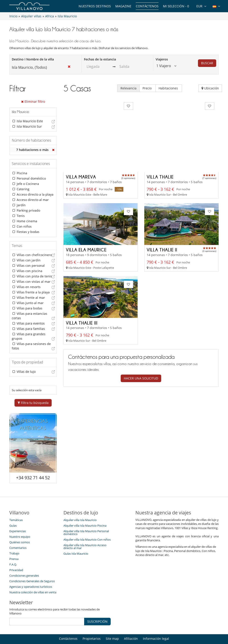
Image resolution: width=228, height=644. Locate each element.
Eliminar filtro (33, 101)
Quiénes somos (20, 528)
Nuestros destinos (95, 6)
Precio (148, 88)
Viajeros (162, 59)
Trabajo (14, 539)
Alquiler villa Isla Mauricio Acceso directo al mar (85, 532)
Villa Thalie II (162, 217)
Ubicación (210, 88)
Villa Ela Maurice (86, 217)
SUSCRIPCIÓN (97, 607)
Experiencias (18, 517)
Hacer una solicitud (141, 346)
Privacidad (16, 556)
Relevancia (128, 88)
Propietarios (92, 624)
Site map (112, 624)
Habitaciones (169, 88)
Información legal (156, 624)
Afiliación (131, 624)
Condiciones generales (24, 561)
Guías (13, 511)
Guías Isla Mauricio (76, 539)
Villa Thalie (160, 144)
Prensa (14, 545)
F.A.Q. (13, 550)
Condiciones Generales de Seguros (32, 567)
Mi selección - (176, 6)
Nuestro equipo (20, 522)
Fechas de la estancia (100, 59)
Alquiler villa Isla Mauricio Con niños (87, 525)
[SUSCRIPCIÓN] (47, 607)
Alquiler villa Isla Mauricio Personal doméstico (86, 518)
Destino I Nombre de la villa (33, 59)
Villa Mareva (81, 144)
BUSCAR (207, 63)
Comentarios (18, 534)
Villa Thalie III (82, 290)
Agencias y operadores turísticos (31, 572)
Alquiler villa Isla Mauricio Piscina (85, 511)
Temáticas (16, 506)
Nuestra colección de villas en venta (33, 578)
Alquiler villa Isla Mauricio (80, 506)
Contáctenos (147, 6)
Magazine (123, 6)
